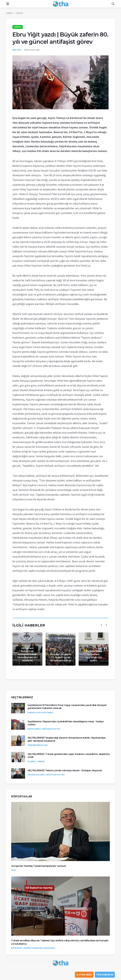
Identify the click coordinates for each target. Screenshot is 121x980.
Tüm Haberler (105, 975)
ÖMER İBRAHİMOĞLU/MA (38, 745)
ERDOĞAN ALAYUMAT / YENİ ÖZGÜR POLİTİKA (46, 775)
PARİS (14, 870)
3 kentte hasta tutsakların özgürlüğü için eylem (94, 656)
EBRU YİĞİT (17, 50)
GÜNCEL (20, 13)
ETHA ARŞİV (84, 975)
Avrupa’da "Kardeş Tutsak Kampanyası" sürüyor (39, 866)
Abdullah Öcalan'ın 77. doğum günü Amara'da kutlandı (60, 657)
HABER (9, 13)
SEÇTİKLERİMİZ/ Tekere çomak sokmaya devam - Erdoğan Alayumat (65, 770)
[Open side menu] (8, 4)
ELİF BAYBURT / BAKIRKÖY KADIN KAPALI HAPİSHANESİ (33, 948)
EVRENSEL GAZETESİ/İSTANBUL (40, 712)
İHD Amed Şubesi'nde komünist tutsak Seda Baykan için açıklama (27, 654)
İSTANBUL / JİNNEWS (36, 761)
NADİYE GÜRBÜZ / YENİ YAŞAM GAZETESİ (44, 729)
